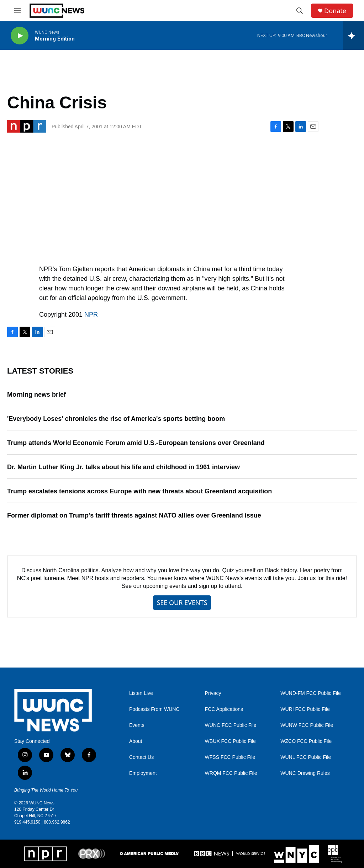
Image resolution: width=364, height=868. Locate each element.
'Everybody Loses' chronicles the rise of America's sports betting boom (116, 419)
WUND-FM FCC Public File (311, 693)
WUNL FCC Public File (306, 757)
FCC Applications (224, 709)
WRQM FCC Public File (231, 773)
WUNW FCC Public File (307, 725)
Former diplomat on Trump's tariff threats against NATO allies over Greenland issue (134, 515)
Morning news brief (36, 395)
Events (137, 725)
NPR (91, 315)
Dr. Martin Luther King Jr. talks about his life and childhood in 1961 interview (123, 467)
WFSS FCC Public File (230, 757)
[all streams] (354, 36)
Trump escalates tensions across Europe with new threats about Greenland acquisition (139, 491)
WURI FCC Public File (305, 709)
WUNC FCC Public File (231, 725)
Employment (143, 773)
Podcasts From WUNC (154, 709)
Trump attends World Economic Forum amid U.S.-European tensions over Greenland (136, 443)
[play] (20, 36)
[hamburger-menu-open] (17, 11)
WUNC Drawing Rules (305, 773)
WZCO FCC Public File (306, 741)
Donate (335, 11)
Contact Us (141, 757)
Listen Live (141, 693)
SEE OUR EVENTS (182, 602)
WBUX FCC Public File (230, 741)
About (136, 741)
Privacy (213, 693)
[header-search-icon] (300, 11)
